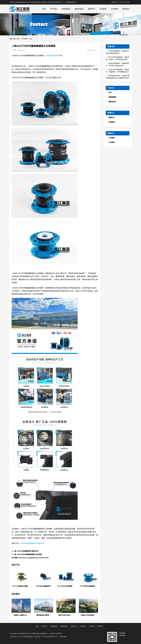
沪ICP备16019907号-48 (50, 637)
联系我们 (126, 9)
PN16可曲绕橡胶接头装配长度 (32, 543)
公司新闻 (114, 9)
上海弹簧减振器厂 (28, 637)
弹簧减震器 (112, 97)
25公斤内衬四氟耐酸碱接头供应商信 (30, 554)
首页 (44, 9)
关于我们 (54, 9)
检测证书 (92, 9)
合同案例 (103, 9)
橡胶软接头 (79, 9)
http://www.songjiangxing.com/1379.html (34, 558)
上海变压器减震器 (51, 56)
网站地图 (63, 637)
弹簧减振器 (66, 9)
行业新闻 (112, 142)
